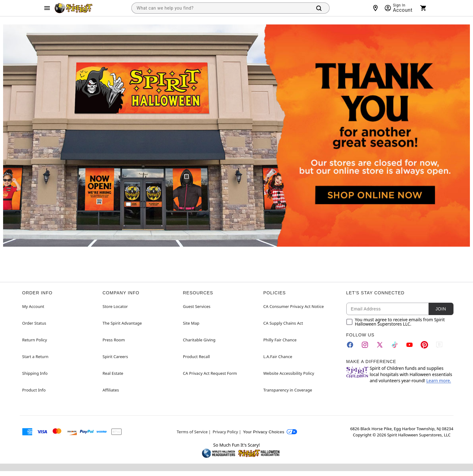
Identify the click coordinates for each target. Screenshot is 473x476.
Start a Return (35, 357)
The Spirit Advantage (122, 323)
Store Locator (115, 306)
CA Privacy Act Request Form (210, 373)
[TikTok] (395, 345)
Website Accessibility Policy (289, 373)
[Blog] (439, 345)
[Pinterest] (424, 345)
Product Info (34, 390)
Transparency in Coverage (288, 390)
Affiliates (111, 390)
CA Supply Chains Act (283, 323)
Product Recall (197, 357)
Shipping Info (35, 373)
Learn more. (439, 381)
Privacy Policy (225, 432)
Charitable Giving (199, 340)
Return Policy (35, 340)
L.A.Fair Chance (278, 357)
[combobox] (221, 8)
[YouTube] (409, 345)
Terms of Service (192, 432)
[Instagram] (365, 345)
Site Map (191, 323)
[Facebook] (350, 345)
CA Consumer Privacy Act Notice (293, 306)
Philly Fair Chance (280, 340)
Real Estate (113, 373)
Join (441, 309)
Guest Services (197, 306)
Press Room (114, 340)
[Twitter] (380, 345)
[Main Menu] (47, 8)
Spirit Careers (115, 357)
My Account (33, 306)
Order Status (34, 323)
